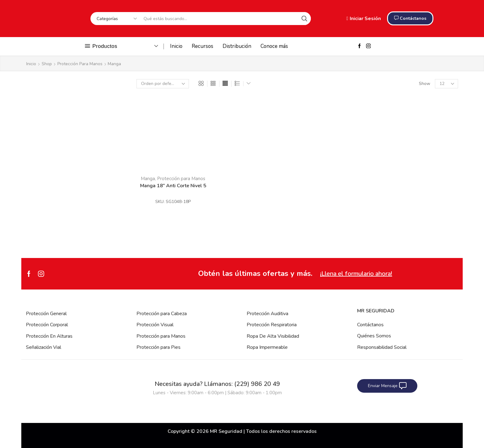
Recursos (202, 46)
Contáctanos (370, 325)
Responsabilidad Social (382, 347)
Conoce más (274, 46)
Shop (47, 64)
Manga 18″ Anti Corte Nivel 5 (173, 186)
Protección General (46, 314)
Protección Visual (155, 325)
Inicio (176, 46)
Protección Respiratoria (272, 325)
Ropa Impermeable (267, 347)
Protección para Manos (80, 64)
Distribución (237, 46)
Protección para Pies (159, 347)
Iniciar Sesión (364, 19)
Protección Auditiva (267, 314)
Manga (148, 179)
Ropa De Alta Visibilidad (273, 336)
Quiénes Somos (374, 336)
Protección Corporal (47, 325)
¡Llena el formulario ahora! (356, 274)
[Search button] (304, 19)
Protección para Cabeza (162, 314)
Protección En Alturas (49, 336)
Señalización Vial (44, 347)
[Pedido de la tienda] (163, 84)
